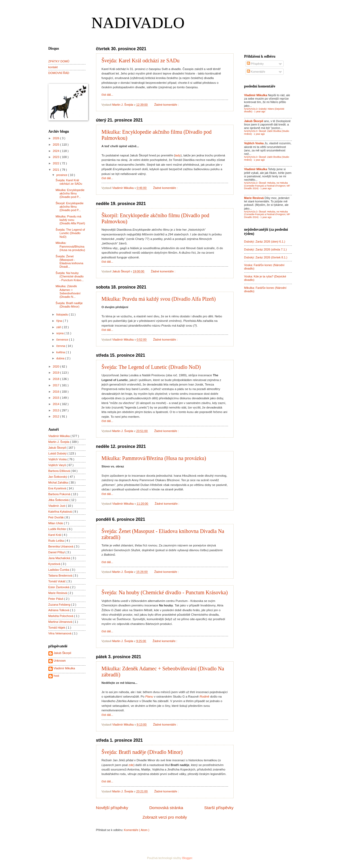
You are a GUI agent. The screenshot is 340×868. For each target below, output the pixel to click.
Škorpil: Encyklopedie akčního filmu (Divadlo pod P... (69, 207)
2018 (57, 379)
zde (131, 765)
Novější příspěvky (112, 808)
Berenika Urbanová (61, 546)
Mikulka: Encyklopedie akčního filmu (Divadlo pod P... (70, 194)
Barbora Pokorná (60, 494)
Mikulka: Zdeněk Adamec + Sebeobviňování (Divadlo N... (68, 291)
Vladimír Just (57, 506)
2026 (57, 138)
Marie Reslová (58, 593)
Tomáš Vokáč (58, 581)
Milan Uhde (56, 523)
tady (178, 155)
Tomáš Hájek (57, 628)
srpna (60, 333)
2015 (57, 398)
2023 (57, 157)
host (56, 676)
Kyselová (55, 564)
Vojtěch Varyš (58, 465)
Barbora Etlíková (60, 471)
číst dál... (107, 95)
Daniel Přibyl (57, 552)
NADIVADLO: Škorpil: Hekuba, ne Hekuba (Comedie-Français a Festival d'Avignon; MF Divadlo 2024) (267, 186)
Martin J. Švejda (59, 442)
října (60, 321)
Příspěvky (255, 64)
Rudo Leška (57, 541)
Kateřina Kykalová (61, 512)
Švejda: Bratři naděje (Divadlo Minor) (142, 752)
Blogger (187, 858)
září (59, 327)
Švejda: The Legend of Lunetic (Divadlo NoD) (151, 367)
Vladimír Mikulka (60, 436)
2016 (57, 392)
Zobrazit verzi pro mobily (165, 817)
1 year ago (260, 112)
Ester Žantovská (59, 587)
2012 (57, 416)
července (63, 340)
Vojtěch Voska (58, 459)
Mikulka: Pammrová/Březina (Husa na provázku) (154, 458)
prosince (62, 175)
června (61, 346)
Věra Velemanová (60, 633)
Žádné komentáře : (167, 105)
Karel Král (55, 535)
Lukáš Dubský (58, 453)
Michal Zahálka (59, 482)
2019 (57, 373)
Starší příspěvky (219, 808)
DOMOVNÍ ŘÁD (59, 73)
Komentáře (256, 72)
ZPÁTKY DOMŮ (59, 61)
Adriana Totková (59, 610)
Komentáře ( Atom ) (137, 830)
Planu (149, 697)
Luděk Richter (58, 529)
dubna (61, 358)
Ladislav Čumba (59, 570)
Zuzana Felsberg (60, 605)
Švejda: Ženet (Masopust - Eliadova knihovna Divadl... (69, 262)
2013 (57, 410)
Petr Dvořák (56, 517)
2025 (57, 145)
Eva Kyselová (58, 488)
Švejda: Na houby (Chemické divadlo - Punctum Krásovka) (165, 592)
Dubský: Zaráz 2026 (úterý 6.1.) (265, 242)
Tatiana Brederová (61, 575)
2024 (57, 151)
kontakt (53, 67)
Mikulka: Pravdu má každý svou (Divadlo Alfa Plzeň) (159, 299)
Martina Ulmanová (61, 622)
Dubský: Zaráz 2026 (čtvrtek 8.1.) (266, 257)
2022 (57, 163)
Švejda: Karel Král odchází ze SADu (141, 61)
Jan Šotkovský (58, 477)
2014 (57, 404)
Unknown (60, 661)
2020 (57, 366)
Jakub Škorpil (58, 448)
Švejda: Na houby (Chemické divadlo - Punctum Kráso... (70, 277)
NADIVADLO (138, 23)
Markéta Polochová (61, 616)
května (61, 352)
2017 (57, 385)
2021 (57, 170)
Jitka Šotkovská (59, 500)
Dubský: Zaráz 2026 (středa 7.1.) (266, 249)
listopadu (63, 314)
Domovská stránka (166, 808)
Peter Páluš (56, 599)
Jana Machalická (60, 558)
